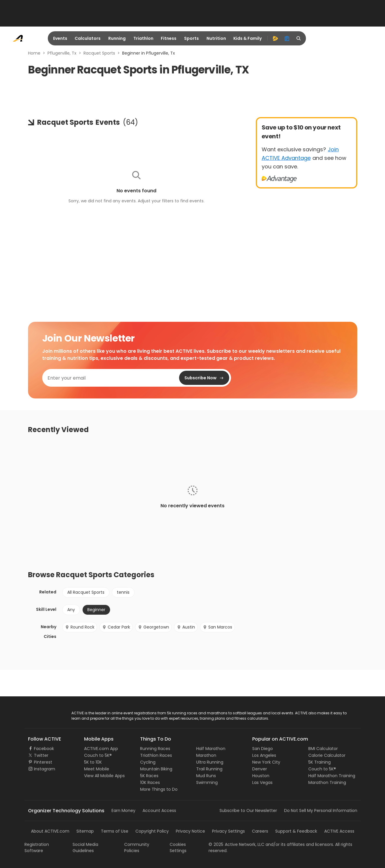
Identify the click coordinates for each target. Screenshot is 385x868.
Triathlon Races (156, 755)
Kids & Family (248, 38)
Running (117, 38)
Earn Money (123, 810)
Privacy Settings (228, 831)
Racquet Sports (99, 53)
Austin (186, 627)
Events (60, 38)
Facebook (44, 749)
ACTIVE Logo (41, 713)
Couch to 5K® (98, 755)
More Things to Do (159, 789)
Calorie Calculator (327, 755)
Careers (260, 831)
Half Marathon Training (332, 776)
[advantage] (275, 38)
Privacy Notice (190, 831)
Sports (191, 38)
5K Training (320, 762)
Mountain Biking (156, 769)
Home (34, 53)
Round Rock (80, 627)
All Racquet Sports (86, 592)
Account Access (159, 810)
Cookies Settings (178, 848)
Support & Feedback (296, 831)
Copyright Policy (152, 831)
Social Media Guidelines (85, 848)
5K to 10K (93, 762)
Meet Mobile (97, 769)
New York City (266, 762)
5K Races (149, 776)
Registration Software (37, 848)
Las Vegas (262, 782)
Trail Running (209, 769)
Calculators (88, 38)
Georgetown (153, 627)
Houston (261, 776)
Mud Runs (206, 776)
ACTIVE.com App (101, 749)
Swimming (207, 782)
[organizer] (287, 38)
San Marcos (217, 627)
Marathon (206, 755)
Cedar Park (116, 627)
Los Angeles (264, 755)
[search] (299, 38)
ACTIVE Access (339, 831)
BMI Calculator (323, 749)
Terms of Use (115, 831)
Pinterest (43, 762)
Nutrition (216, 38)
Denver (260, 769)
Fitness (169, 38)
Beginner (96, 610)
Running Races (155, 749)
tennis (123, 592)
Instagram (45, 769)
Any (71, 610)
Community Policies (137, 848)
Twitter (41, 755)
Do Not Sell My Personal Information (321, 810)
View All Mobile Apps (104, 776)
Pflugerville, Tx (62, 53)
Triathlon (143, 38)
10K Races (150, 782)
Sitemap (85, 831)
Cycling (148, 762)
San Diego (263, 749)
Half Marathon (211, 749)
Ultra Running (210, 762)
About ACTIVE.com (50, 831)
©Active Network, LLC (236, 844)
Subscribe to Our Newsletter (248, 810)
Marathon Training (327, 782)
